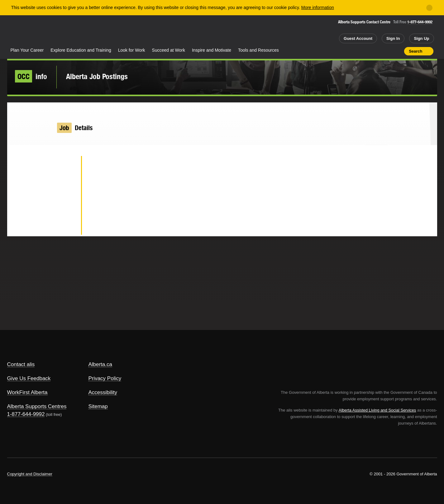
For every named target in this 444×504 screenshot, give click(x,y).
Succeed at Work (169, 50)
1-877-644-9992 (420, 22)
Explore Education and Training (81, 50)
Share (364, 51)
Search (415, 51)
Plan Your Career (27, 50)
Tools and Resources (258, 50)
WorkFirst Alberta (27, 392)
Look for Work (132, 50)
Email (66, 226)
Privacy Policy (105, 378)
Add (375, 51)
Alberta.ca (100, 364)
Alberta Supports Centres (37, 406)
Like (386, 51)
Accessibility (103, 392)
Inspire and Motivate (212, 50)
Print (397, 51)
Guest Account (358, 38)
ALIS (74, 31)
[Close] (429, 8)
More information (318, 7)
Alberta (32, 31)
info (31, 76)
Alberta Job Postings (97, 76)
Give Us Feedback (29, 378)
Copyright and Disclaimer (30, 474)
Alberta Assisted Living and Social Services (377, 410)
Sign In (393, 38)
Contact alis (21, 364)
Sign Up (421, 38)
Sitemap (98, 406)
